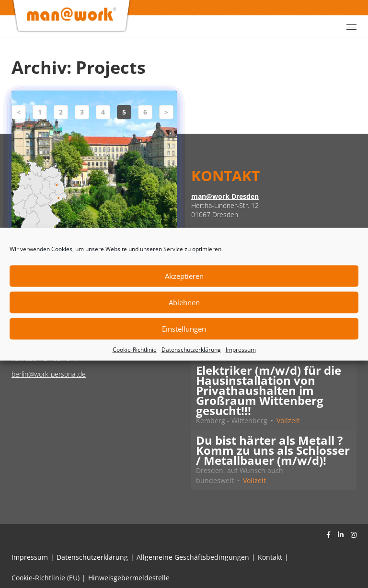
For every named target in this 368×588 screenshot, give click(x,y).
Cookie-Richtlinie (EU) (46, 578)
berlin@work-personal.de (49, 374)
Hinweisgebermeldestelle (129, 578)
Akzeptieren (184, 276)
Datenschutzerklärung (191, 349)
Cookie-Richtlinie (135, 349)
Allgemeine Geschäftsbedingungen (193, 557)
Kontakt (270, 557)
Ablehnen (184, 302)
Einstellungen (184, 329)
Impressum (241, 349)
